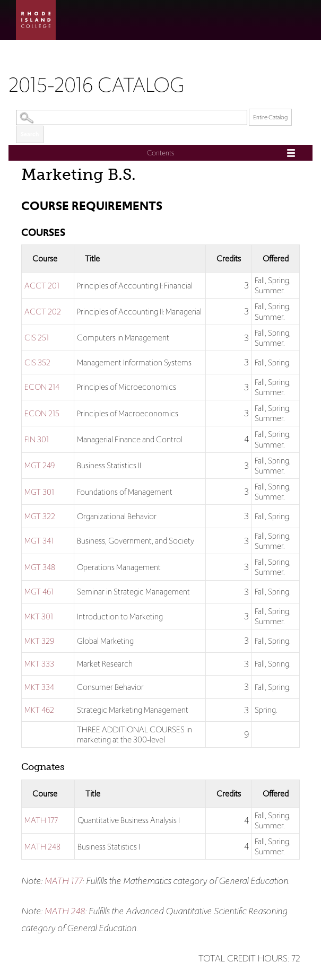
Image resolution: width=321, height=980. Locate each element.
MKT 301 (39, 616)
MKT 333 (39, 664)
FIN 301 (37, 439)
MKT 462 (39, 710)
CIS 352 (37, 362)
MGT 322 (40, 516)
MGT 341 (39, 541)
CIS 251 (37, 338)
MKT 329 (39, 641)
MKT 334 (39, 687)
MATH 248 (42, 847)
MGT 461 (39, 592)
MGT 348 (40, 567)
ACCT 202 (43, 312)
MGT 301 (39, 492)
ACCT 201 (42, 286)
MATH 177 (41, 820)
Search (30, 134)
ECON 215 (42, 413)
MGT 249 (40, 465)
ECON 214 (42, 387)
